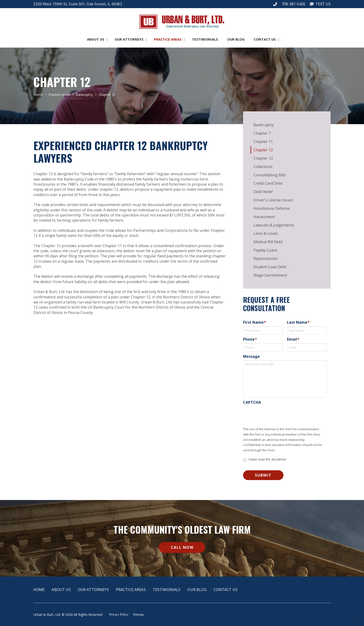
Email (293, 339)
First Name (255, 322)
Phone (250, 339)
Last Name (298, 322)
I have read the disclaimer (267, 459)
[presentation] (278, 416)
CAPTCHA (252, 402)
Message (251, 357)
